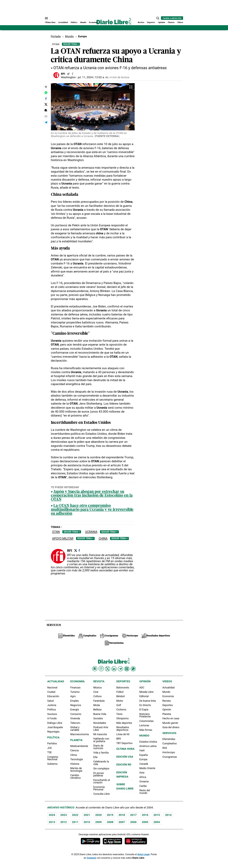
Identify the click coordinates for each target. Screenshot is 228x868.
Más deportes (124, 723)
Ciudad (51, 692)
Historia (75, 764)
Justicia (52, 705)
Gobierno (52, 764)
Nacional (52, 688)
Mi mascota (100, 734)
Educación (53, 696)
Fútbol (120, 692)
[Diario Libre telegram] (120, 669)
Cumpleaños (170, 743)
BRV (119, 739)
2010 (87, 822)
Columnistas (146, 721)
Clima (74, 755)
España (144, 755)
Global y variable (75, 729)
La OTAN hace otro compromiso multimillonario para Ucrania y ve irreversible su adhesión (92, 510)
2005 (145, 822)
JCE (50, 748)
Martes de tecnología (76, 770)
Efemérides (169, 739)
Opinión (161, 23)
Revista (141, 23)
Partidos (52, 743)
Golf (119, 705)
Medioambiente (79, 746)
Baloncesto (123, 688)
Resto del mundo (145, 792)
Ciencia (74, 750)
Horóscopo (169, 752)
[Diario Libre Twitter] (108, 669)
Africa (143, 777)
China (103, 538)
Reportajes (53, 732)
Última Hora (50, 23)
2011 (75, 822)
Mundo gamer (170, 723)
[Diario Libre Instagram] (101, 669)
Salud (50, 701)
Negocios (76, 705)
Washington (68, 77)
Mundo (83, 23)
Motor (120, 701)
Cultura (97, 696)
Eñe (95, 757)
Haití (142, 750)
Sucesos (52, 714)
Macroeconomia (80, 734)
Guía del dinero (171, 727)
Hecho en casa (171, 718)
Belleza (97, 710)
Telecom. (75, 723)
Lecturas (144, 725)
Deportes (151, 23)
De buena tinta (148, 701)
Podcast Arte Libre (101, 729)
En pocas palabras (99, 774)
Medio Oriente (147, 768)
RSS (165, 748)
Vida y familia (101, 753)
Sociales (98, 718)
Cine (96, 692)
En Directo (145, 705)
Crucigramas (170, 757)
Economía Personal (99, 788)
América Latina (148, 746)
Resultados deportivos (123, 729)
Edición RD (124, 765)
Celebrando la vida (101, 763)
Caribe (143, 786)
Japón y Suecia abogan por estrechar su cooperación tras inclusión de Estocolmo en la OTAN (92, 496)
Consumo (76, 714)
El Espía (144, 710)
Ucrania (91, 532)
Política (74, 23)
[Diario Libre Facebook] (95, 669)
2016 (145, 815)
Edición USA (125, 757)
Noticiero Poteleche (145, 715)
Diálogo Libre (55, 723)
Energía (75, 710)
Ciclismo (121, 710)
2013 (52, 822)
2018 (122, 815)
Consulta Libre (102, 794)
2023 (64, 815)
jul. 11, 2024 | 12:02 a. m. (93, 77)
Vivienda (75, 718)
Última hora (125, 749)
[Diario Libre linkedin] (114, 669)
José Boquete (55, 727)
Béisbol (121, 696)
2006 (133, 822)
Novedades (100, 723)
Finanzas (75, 688)
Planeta (171, 23)
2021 (87, 815)
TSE (50, 752)
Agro (73, 696)
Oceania (144, 781)
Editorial (144, 696)
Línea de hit (123, 734)
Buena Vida (100, 714)
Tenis (119, 714)
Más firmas (146, 730)
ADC (142, 688)
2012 (64, 822)
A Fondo (52, 718)
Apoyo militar (63, 538)
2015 (157, 815)
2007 (122, 822)
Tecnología (76, 759)
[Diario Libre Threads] (127, 669)
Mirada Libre (146, 692)
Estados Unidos (148, 742)
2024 (52, 815)
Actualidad (63, 23)
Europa (143, 759)
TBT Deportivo (124, 743)
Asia (142, 773)
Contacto (92, 858)
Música (97, 688)
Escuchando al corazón (102, 781)
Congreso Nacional (53, 758)
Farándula (99, 701)
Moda (97, 705)
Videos (180, 23)
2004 (157, 822)
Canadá (144, 764)
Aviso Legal (143, 854)
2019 (110, 815)
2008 (110, 822)
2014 (168, 815)
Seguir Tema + (71, 44)
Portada (56, 36)
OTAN (56, 532)
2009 (98, 822)
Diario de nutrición (98, 747)
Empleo (75, 701)
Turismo (75, 692)
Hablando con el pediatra (101, 740)
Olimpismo (123, 718)
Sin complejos (101, 769)
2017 (133, 815)
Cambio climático (75, 777)
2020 (98, 815)
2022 (75, 815)
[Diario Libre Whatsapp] (133, 669)
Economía (93, 23)
